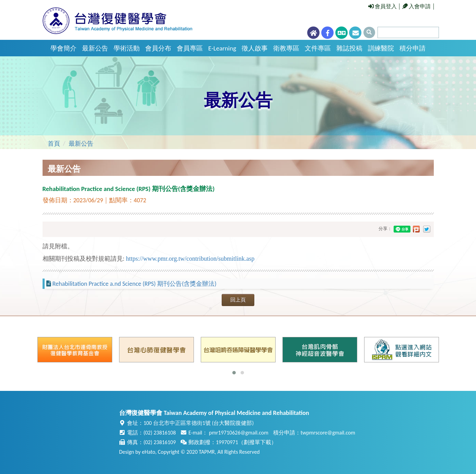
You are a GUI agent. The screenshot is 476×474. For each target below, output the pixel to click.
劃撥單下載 (257, 442)
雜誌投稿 (349, 48)
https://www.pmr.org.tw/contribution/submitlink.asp (190, 259)
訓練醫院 (381, 48)
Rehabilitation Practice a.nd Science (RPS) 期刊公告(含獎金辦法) (135, 284)
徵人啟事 (255, 48)
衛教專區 (286, 48)
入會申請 (417, 6)
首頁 (54, 144)
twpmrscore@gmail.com (328, 433)
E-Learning (222, 48)
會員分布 (158, 48)
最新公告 (95, 48)
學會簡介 (63, 48)
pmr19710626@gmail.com (239, 433)
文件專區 (318, 48)
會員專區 (190, 48)
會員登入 (383, 6)
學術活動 (127, 48)
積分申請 (413, 48)
